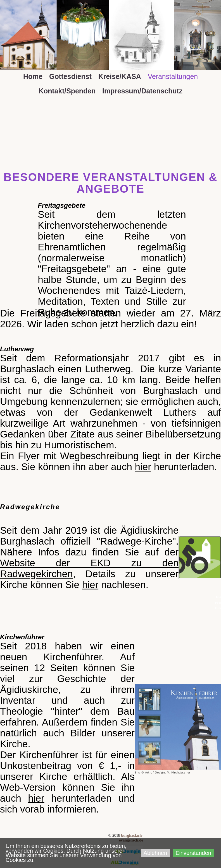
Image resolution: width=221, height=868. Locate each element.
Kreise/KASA (120, 76)
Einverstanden (193, 853)
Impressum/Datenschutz (142, 91)
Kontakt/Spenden (67, 91)
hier (143, 467)
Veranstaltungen (173, 76)
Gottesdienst (70, 76)
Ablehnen (155, 853)
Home (33, 76)
